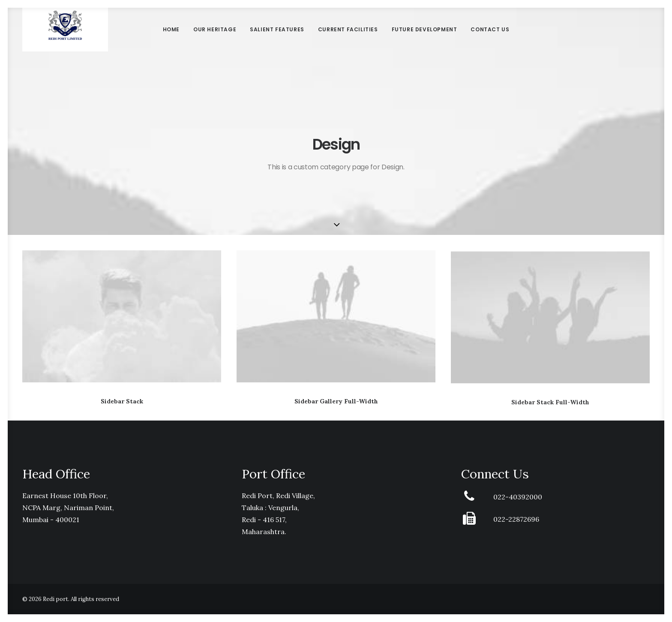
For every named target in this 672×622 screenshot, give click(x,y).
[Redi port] (65, 41)
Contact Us (490, 41)
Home (171, 41)
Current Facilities (348, 41)
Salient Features (277, 41)
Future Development (424, 41)
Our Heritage (215, 41)
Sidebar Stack (122, 401)
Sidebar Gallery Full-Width (336, 402)
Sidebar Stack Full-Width (550, 411)
